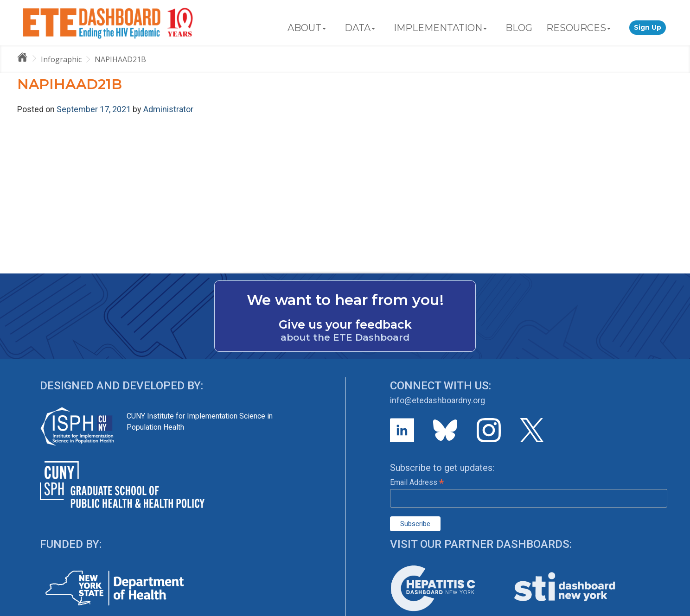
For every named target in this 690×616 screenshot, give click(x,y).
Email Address (417, 482)
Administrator (168, 109)
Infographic (61, 59)
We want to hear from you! (345, 300)
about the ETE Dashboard (345, 337)
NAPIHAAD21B (120, 59)
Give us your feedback (345, 324)
